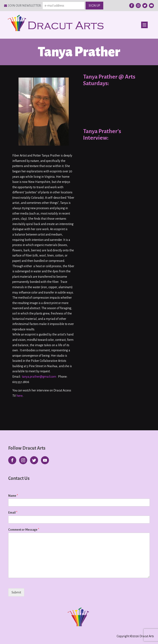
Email (13, 513)
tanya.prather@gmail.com (39, 377)
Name (13, 496)
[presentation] (35, 598)
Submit (16, 592)
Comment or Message (24, 530)
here (20, 396)
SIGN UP (94, 6)
